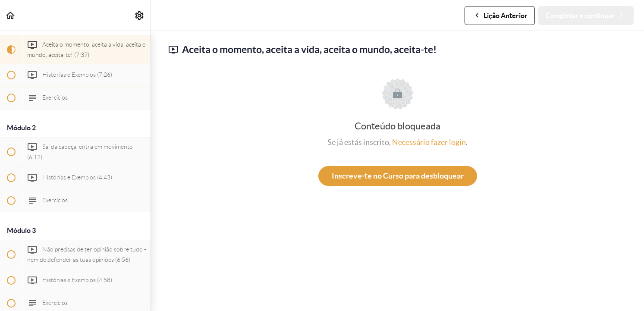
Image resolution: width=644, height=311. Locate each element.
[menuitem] (140, 15)
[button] (11, 15)
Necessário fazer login (429, 142)
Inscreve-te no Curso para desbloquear (398, 176)
